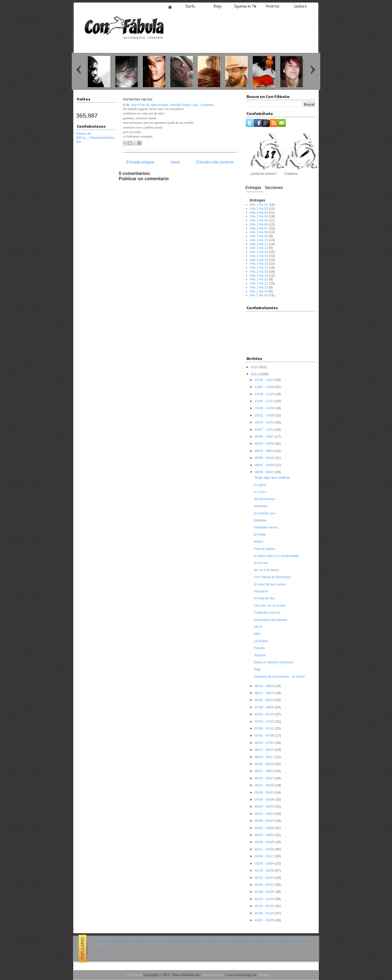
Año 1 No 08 (259, 232)
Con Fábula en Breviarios (272, 577)
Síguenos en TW (245, 6)
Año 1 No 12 (259, 248)
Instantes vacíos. (138, 99)
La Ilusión (261, 641)
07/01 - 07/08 (265, 735)
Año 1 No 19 (259, 276)
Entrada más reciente (215, 162)
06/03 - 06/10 (265, 764)
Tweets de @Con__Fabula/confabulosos (95, 138)
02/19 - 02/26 (265, 870)
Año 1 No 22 (259, 287)
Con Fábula (134, 975)
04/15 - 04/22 (265, 814)
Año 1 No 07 (259, 228)
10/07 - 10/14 (265, 430)
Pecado (260, 648)
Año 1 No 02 (259, 209)
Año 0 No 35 (140, 105)
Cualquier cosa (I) (267, 612)
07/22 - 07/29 (265, 714)
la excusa (261, 563)
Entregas (253, 188)
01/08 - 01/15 (265, 913)
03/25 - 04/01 (265, 835)
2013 (255, 367)
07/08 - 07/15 (265, 728)
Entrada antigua (140, 162)
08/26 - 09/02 (265, 472)
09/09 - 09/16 (265, 458)
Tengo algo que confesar (272, 478)
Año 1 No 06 (259, 224)
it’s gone (260, 485)
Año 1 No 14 (259, 256)
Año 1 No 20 (259, 279)
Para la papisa (264, 549)
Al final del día (264, 598)
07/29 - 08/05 (265, 707)
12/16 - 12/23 (265, 380)
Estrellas (260, 520)
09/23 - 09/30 (265, 444)
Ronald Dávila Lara (184, 105)
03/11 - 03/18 (265, 849)
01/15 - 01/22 (265, 906)
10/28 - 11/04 (265, 408)
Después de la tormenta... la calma (279, 676)
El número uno (265, 513)
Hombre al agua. (290, 941)
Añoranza (261, 591)
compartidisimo (213, 975)
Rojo (257, 669)
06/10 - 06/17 (265, 757)
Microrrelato (160, 105)
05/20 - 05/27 (265, 778)
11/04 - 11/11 (265, 401)
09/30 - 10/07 (265, 437)
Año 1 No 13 (259, 252)
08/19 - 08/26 (265, 686)
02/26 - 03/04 (265, 863)
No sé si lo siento (266, 570)
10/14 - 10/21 (265, 422)
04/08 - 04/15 (265, 821)
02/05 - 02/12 (265, 885)
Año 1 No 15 (259, 260)
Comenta (207, 105)
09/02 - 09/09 (265, 465)
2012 (255, 374)
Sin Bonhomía (264, 499)
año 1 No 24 (259, 295)
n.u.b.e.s (260, 492)
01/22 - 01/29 (265, 899)
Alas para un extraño (214, 941)
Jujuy (306, 941)
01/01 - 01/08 (265, 920)
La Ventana (103, 941)
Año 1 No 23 (259, 291)
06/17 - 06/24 (265, 750)
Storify (190, 6)
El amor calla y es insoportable (276, 556)
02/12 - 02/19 (265, 878)
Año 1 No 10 (259, 240)
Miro (257, 634)
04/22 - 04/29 (265, 806)
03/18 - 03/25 (265, 842)
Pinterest (273, 6)
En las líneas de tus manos (247, 941)
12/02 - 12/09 (265, 387)
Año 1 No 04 (259, 216)
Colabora (300, 6)
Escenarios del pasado (271, 620)
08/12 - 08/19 (265, 693)
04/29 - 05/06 (265, 799)
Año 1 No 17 (259, 268)
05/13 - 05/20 (265, 785)
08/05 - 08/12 (265, 700)
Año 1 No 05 (259, 220)
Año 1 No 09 (259, 236)
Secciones (274, 188)
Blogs (218, 6)
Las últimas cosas (124, 941)
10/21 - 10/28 (265, 415)
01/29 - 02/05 (265, 892)
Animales (261, 506)
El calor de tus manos (270, 584)
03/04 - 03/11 (265, 856)
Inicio (170, 7)
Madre (259, 541)
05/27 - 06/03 (265, 771)
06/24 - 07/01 (265, 743)
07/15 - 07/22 (265, 721)
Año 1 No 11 (259, 244)
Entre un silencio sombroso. (274, 662)
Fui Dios (272, 941)
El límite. (260, 534)
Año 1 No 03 (259, 213)
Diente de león (146, 941)
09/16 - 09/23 (265, 451)
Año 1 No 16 (259, 264)
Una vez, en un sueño (270, 605)
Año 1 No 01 (259, 205)
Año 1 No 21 (259, 283)
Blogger (264, 975)
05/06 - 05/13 (265, 792)
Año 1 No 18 (259, 272)
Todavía (260, 655)
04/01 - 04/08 (265, 828)
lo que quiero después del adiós (178, 941)
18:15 (258, 627)
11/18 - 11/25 (265, 394)
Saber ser (101, 950)
